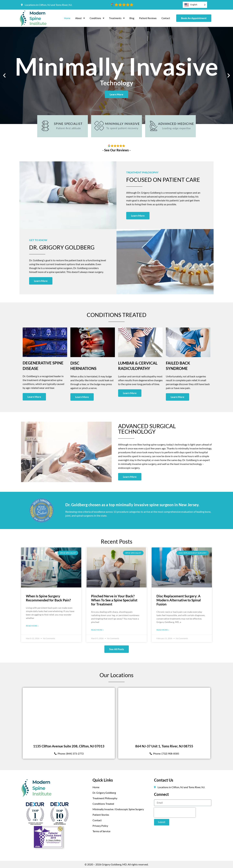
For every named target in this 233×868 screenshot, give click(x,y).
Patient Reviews (148, 18)
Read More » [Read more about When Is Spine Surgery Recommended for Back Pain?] (32, 626)
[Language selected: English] (195, 5)
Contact (166, 18)
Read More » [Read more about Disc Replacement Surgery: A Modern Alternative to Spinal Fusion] (163, 630)
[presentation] (175, 812)
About (80, 18)
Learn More (116, 94)
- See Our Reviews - (116, 150)
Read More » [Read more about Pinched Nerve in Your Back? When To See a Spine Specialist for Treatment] (97, 630)
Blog (132, 18)
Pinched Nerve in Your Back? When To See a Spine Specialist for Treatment (114, 600)
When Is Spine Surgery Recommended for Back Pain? (48, 598)
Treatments (117, 18)
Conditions (97, 18)
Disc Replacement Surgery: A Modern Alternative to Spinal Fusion (179, 600)
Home (67, 18)
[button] (4, 75)
